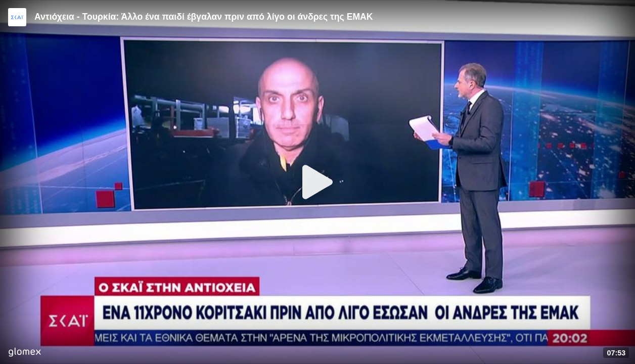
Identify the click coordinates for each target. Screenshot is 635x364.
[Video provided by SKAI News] (17, 17)
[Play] (317, 182)
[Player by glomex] (25, 353)
